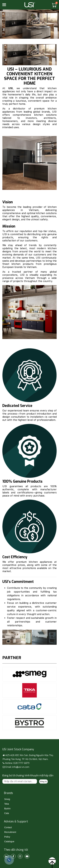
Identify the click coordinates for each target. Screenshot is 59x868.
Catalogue (9, 841)
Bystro (7, 809)
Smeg (7, 799)
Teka (7, 804)
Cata (7, 813)
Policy (7, 837)
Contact (8, 827)
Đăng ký (43, 781)
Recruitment (10, 832)
